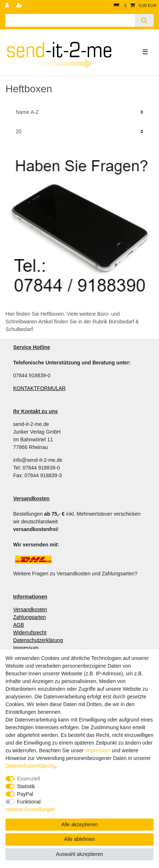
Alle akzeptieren (80, 824)
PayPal (25, 794)
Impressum (98, 750)
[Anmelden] (8, 6)
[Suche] (144, 20)
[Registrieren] (20, 6)
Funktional (29, 802)
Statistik (26, 786)
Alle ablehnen (79, 839)
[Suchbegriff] (70, 20)
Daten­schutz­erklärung (30, 766)
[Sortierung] (79, 112)
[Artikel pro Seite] (79, 132)
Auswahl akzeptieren (79, 854)
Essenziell (29, 779)
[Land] (116, 6)
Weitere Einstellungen (30, 809)
